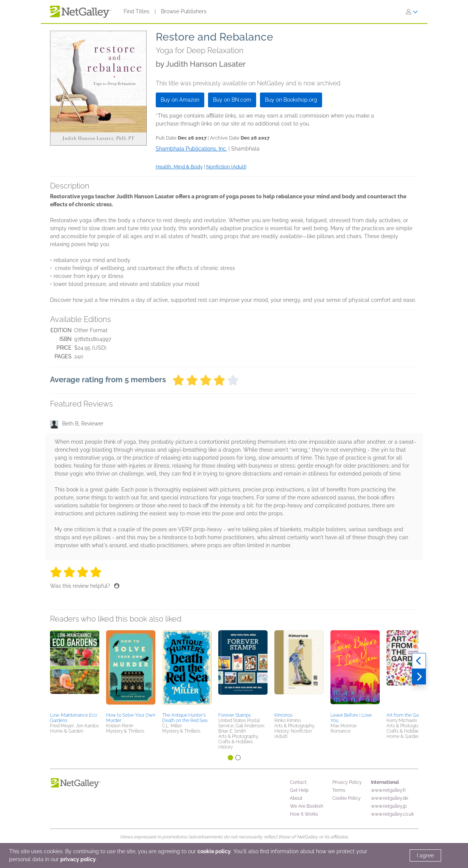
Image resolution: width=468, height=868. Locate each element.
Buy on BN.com (232, 100)
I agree (425, 855)
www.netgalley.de (390, 798)
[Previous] (419, 661)
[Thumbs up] (117, 586)
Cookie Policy (347, 798)
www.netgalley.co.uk (392, 814)
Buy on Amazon (180, 100)
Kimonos (283, 715)
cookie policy (214, 851)
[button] (75, 670)
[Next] (419, 677)
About (296, 798)
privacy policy (78, 859)
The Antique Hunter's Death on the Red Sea (185, 718)
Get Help (299, 790)
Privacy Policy (347, 782)
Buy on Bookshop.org (291, 100)
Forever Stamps (235, 715)
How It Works (304, 814)
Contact (298, 782)
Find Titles (136, 11)
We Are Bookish (307, 806)
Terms (339, 790)
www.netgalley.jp (389, 806)
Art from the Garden (407, 715)
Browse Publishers (184, 11)
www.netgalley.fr (388, 790)
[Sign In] (412, 12)
